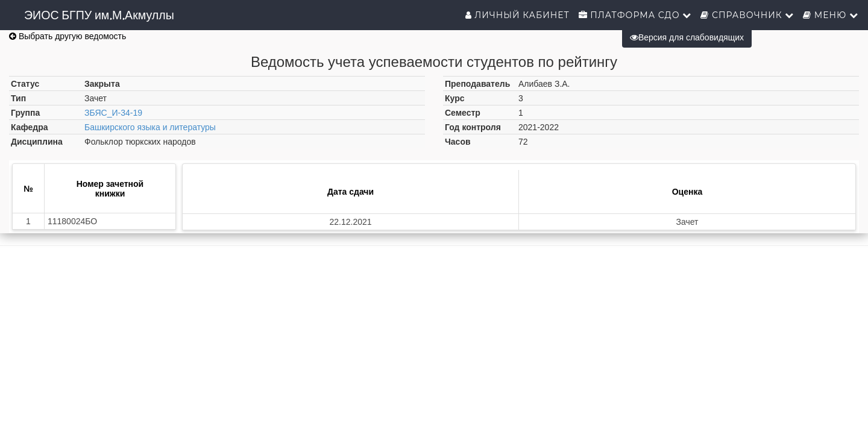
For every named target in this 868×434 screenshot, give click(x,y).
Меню (831, 15)
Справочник (747, 15)
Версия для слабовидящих (687, 37)
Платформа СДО (635, 15)
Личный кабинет (517, 15)
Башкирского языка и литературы (150, 127)
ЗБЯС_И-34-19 (113, 113)
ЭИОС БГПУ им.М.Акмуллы (99, 15)
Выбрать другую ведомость (68, 36)
